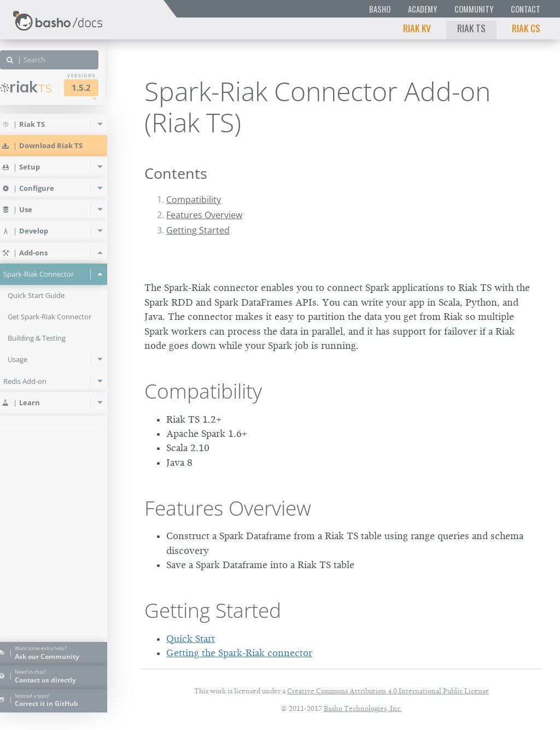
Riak (41, 87)
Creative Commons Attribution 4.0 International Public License (388, 691)
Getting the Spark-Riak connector (239, 653)
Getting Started (198, 230)
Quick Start (191, 639)
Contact (526, 9)
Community (474, 9)
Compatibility (194, 200)
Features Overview (204, 215)
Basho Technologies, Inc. (363, 708)
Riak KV (417, 28)
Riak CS (526, 28)
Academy (422, 9)
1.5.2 (97, 88)
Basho (380, 9)
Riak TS (471, 28)
